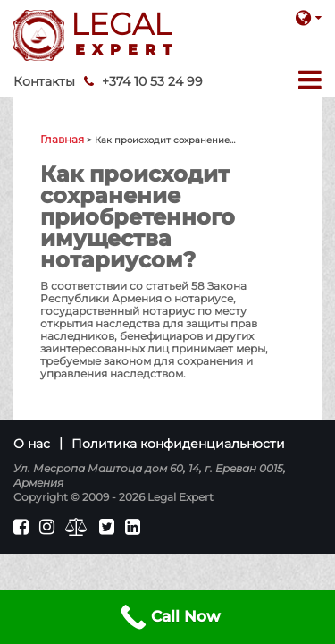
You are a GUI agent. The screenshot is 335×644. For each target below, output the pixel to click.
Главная (62, 139)
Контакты (44, 81)
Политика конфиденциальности (178, 444)
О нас (32, 444)
